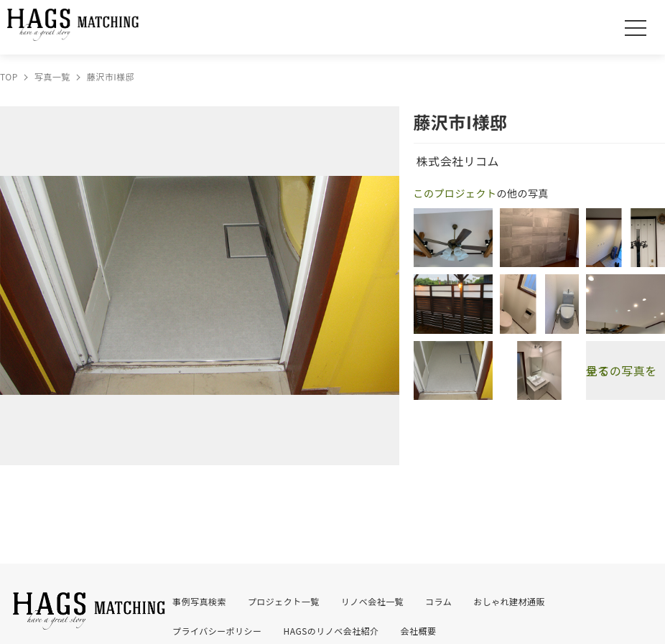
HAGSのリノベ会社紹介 (331, 631)
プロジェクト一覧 (284, 601)
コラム (438, 601)
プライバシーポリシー (217, 631)
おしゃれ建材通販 (509, 601)
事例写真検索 (199, 601)
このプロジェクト (455, 193)
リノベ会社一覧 (372, 601)
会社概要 (419, 631)
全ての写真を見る (622, 370)
